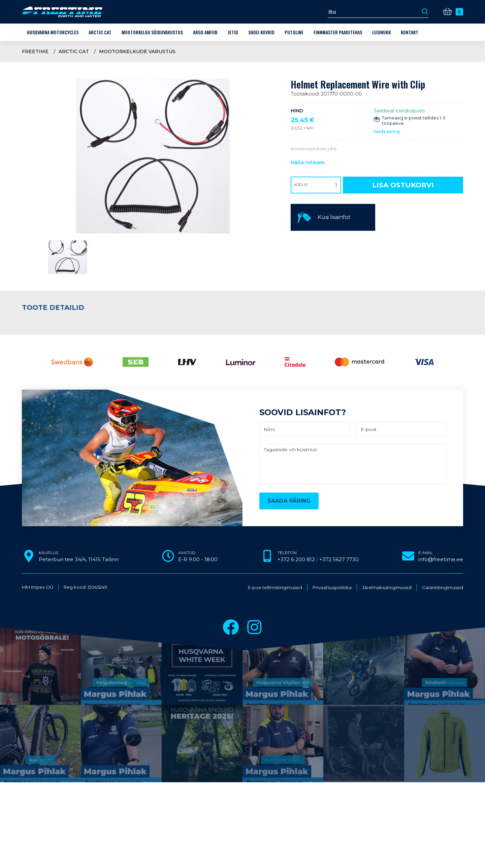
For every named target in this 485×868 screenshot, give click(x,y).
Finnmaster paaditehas (338, 32)
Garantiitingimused (443, 588)
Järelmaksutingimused (387, 588)
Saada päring (387, 131)
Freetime (35, 51)
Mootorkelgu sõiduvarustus (152, 32)
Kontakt (410, 32)
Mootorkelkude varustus (137, 51)
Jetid (233, 32)
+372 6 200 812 (296, 559)
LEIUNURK (381, 32)
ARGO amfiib (205, 32)
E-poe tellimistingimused (275, 588)
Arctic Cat (100, 32)
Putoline (294, 32)
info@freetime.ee (441, 559)
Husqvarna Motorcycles (53, 32)
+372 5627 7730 (339, 559)
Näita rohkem (308, 162)
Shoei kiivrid (261, 32)
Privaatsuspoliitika (332, 588)
